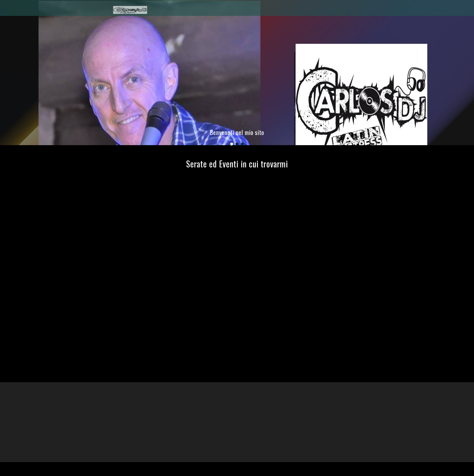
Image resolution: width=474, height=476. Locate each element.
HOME (411, 8)
